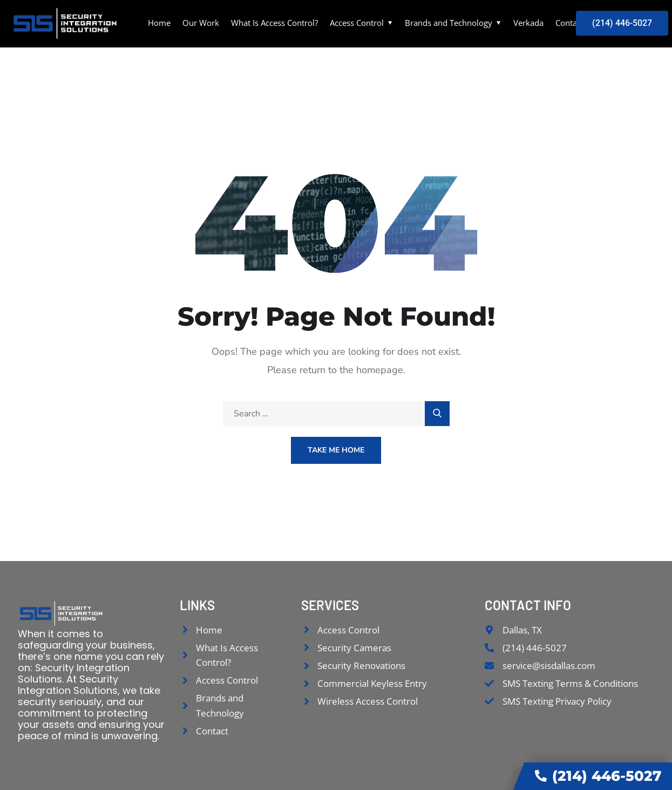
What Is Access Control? (274, 23)
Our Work (201, 23)
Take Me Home (336, 450)
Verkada (528, 23)
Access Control (357, 23)
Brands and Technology (449, 23)
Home (159, 23)
